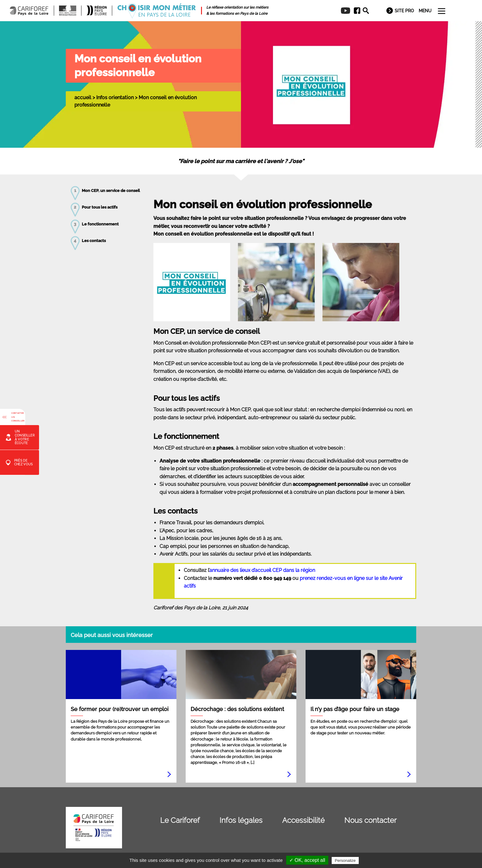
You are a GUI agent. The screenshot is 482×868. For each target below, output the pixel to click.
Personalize (345, 860)
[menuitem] (355, 11)
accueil (83, 98)
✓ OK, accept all (307, 860)
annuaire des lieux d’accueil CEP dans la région (262, 570)
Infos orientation (115, 98)
